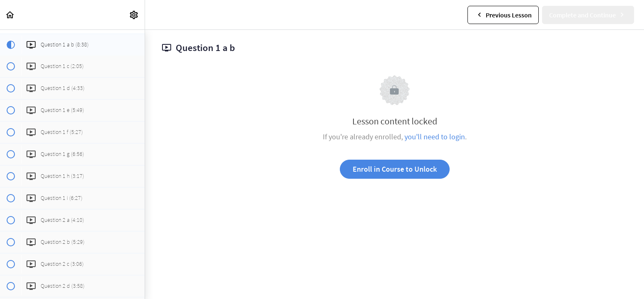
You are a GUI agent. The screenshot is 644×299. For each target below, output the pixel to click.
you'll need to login (435, 137)
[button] (10, 15)
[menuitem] (134, 15)
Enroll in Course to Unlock (395, 169)
